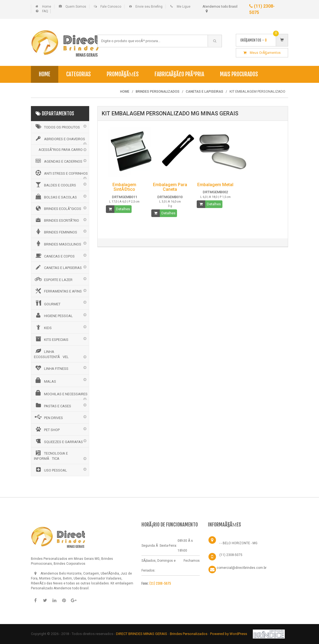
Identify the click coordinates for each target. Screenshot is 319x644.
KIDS (43, 327)
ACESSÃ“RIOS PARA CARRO (61, 150)
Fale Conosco (111, 7)
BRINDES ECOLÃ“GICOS (58, 208)
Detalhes (123, 209)
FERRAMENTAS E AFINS (58, 291)
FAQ (45, 11)
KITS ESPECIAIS (51, 339)
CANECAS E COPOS (54, 256)
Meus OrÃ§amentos (262, 53)
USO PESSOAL (50, 470)
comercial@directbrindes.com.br (242, 568)
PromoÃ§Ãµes (123, 74)
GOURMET (47, 303)
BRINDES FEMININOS (56, 232)
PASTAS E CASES (53, 405)
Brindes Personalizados (189, 634)
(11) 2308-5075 (160, 583)
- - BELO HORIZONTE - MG (238, 543)
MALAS (45, 380)
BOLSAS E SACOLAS (55, 197)
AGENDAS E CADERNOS (58, 161)
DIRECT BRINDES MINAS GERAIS (142, 634)
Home (47, 7)
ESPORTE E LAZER (53, 279)
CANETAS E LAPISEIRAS (58, 267)
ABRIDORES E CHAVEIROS (60, 139)
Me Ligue (184, 7)
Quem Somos (76, 7)
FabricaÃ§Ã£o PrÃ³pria (179, 74)
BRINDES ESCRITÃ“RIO (56, 220)
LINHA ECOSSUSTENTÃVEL (51, 354)
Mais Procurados (239, 74)
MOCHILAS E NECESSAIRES (61, 393)
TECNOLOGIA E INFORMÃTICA (51, 455)
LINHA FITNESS (51, 368)
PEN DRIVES (48, 417)
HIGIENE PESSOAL (53, 315)
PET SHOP (47, 429)
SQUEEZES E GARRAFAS (58, 441)
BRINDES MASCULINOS (58, 244)
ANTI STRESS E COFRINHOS (61, 173)
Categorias (79, 74)
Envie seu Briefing (149, 7)
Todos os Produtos (57, 127)
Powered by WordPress (229, 634)
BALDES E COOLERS (55, 185)
